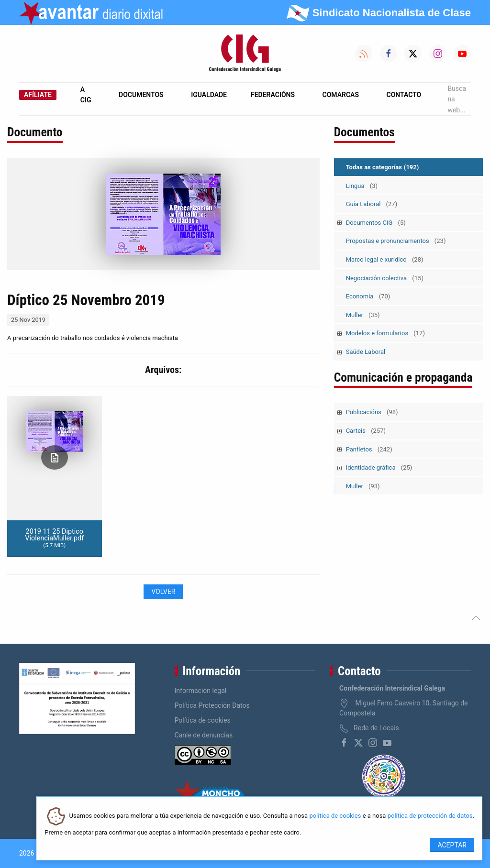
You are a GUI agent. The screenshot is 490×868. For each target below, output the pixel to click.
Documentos (141, 95)
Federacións (273, 95)
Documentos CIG (376, 223)
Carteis (366, 431)
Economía (368, 296)
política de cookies (335, 816)
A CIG (86, 95)
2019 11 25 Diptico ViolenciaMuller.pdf (54, 538)
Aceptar (452, 845)
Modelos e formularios (385, 333)
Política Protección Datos (212, 705)
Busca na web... (456, 99)
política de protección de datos (430, 816)
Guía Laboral (372, 204)
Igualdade (209, 95)
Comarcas (341, 95)
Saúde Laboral (366, 352)
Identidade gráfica (379, 467)
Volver (163, 592)
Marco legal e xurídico (385, 259)
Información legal (201, 691)
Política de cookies (203, 720)
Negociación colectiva (385, 278)
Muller (363, 315)
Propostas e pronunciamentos (396, 241)
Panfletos (369, 449)
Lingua (362, 186)
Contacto (404, 95)
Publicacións (372, 412)
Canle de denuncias (204, 735)
